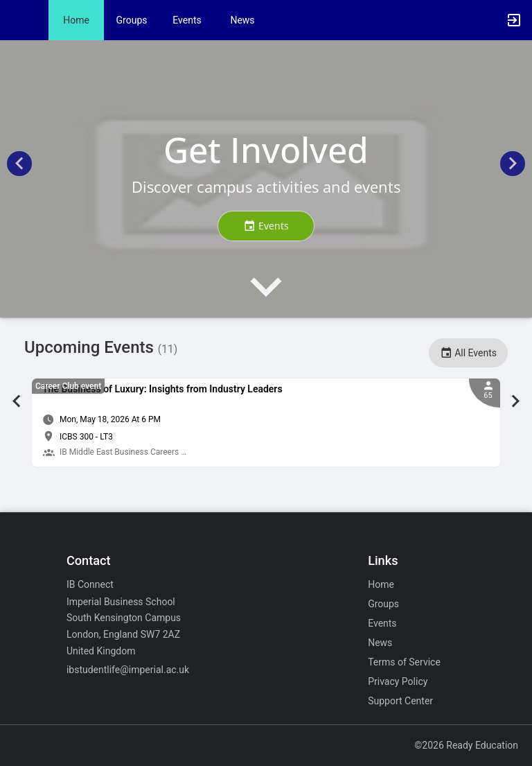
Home (381, 584)
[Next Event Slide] (515, 403)
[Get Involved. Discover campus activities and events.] (266, 179)
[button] (17, 20)
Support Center (400, 701)
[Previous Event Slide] (17, 403)
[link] (266, 423)
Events (187, 20)
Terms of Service (404, 662)
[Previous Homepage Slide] (19, 166)
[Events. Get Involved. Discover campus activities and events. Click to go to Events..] (266, 226)
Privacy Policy (398, 681)
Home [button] (76, 20)
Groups (132, 20)
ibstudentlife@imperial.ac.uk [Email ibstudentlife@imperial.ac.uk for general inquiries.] (128, 670)
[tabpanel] (266, 423)
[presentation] (266, 298)
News (242, 20)
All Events (468, 353)
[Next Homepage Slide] (513, 166)
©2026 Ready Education (466, 745)
